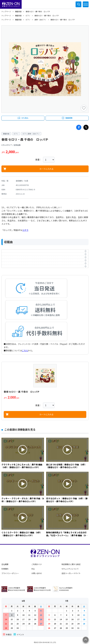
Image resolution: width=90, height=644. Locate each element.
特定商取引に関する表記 (71, 564)
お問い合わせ (37, 573)
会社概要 (5, 564)
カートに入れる (46, 169)
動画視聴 (69, 118)
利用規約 (5, 569)
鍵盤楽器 (18, 11)
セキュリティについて (70, 569)
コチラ (25, 230)
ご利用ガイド (37, 564)
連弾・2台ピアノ (40, 20)
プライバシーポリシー (10, 573)
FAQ (33, 569)
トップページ (6, 11)
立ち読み (25, 118)
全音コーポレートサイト (71, 573)
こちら (25, 350)
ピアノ (28, 16)
